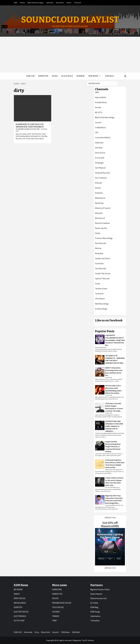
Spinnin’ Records (102, 279)
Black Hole (67, 76)
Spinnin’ (81, 76)
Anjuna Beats (101, 97)
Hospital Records (102, 173)
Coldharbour (100, 127)
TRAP (54, 621)
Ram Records (101, 243)
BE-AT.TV (99, 112)
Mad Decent (100, 198)
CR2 (97, 133)
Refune (98, 248)
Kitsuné (98, 183)
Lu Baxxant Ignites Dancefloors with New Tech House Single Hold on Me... (115, 464)
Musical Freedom (102, 223)
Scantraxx (99, 263)
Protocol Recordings (104, 238)
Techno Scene (101, 289)
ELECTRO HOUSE (21, 612)
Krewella (99, 193)
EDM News (95, 76)
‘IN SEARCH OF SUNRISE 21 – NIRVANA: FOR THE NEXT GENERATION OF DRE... (115, 359)
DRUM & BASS (20, 603)
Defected (50, 3)
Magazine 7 (78, 640)
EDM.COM (30, 76)
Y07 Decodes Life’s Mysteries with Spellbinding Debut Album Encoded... (113, 389)
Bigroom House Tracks (100, 589)
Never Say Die (101, 228)
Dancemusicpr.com (99, 598)
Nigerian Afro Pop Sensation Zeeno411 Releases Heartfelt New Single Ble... (114, 499)
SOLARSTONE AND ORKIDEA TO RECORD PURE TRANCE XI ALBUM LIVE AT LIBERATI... (114, 426)
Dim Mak (99, 148)
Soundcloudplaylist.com (29, 129)
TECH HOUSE (58, 607)
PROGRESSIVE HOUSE (62, 603)
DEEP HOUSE (20, 598)
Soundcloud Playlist (70, 20)
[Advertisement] (70, 55)
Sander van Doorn (103, 258)
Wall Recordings (102, 304)
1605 (15, 3)
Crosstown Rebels (103, 138)
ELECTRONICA (20, 616)
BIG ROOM (18, 589)
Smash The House (103, 274)
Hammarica (95, 616)
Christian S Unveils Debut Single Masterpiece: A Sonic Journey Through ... (114, 407)
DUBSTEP (18, 607)
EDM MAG (109, 76)
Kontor (69, 3)
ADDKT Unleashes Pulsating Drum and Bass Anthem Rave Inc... (114, 371)
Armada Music (101, 102)
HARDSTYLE (57, 594)
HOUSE (55, 598)
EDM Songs (95, 612)
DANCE (17, 594)
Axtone (22, 3)
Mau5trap (99, 203)
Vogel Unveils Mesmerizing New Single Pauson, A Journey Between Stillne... (113, 446)
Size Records (101, 268)
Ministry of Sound (103, 208)
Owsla (98, 233)
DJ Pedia (94, 603)
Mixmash (99, 213)
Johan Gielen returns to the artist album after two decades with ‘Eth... (114, 481)
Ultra (55, 76)
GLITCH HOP (19, 621)
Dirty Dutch (60, 3)
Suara (98, 284)
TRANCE (56, 616)
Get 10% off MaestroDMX (110, 525)
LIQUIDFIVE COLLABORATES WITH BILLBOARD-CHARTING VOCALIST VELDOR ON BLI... (115, 340)
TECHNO (56, 612)
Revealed (99, 253)
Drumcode (43, 76)
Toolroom (78, 3)
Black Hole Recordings (36, 3)
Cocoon (98, 122)
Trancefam (95, 621)
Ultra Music (100, 299)
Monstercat (100, 218)
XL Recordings (101, 309)
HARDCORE (57, 589)
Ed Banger (99, 163)
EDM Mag (94, 607)
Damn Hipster (96, 594)
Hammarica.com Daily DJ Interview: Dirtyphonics (30, 126)
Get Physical (100, 168)
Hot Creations (101, 178)
